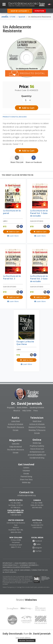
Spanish (22, 17)
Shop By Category (20, 11)
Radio (15, 418)
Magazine (15, 440)
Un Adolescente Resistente (40, 17)
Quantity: (26, 96)
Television (37, 418)
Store (13, 17)
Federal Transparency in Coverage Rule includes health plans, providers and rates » (26, 587)
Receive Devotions (27, 640)
